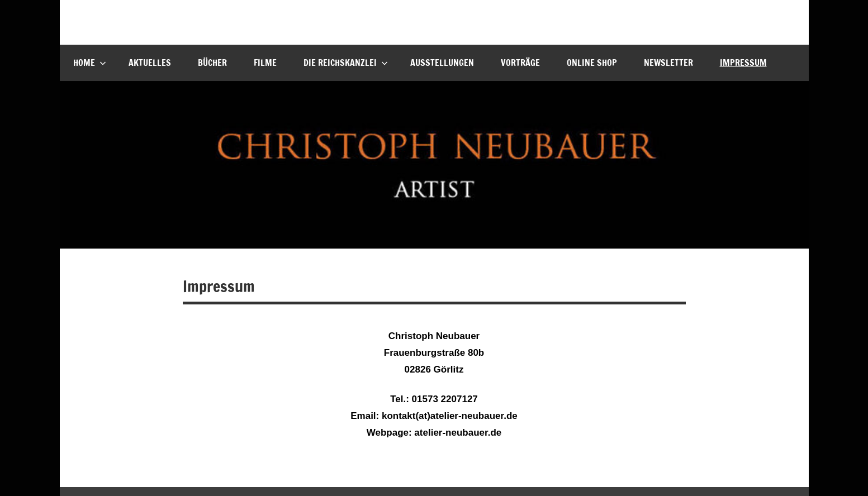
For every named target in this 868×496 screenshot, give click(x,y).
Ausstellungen (442, 63)
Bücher (212, 63)
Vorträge (520, 63)
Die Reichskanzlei (346, 63)
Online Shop (592, 63)
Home (90, 63)
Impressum (743, 63)
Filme (265, 63)
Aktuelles (150, 63)
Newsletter (668, 63)
